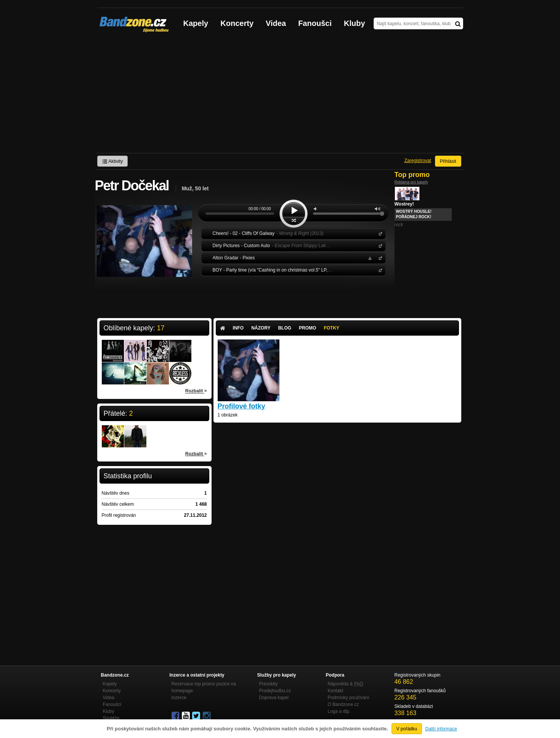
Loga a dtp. (339, 711)
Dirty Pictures (379, 245)
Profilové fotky (241, 406)
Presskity (269, 684)
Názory (261, 328)
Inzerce (179, 698)
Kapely (196, 23)
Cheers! (379, 233)
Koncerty (237, 23)
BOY (379, 270)
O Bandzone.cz (343, 704)
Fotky (331, 328)
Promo (307, 328)
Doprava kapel (274, 698)
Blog (285, 328)
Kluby (355, 23)
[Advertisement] (280, 96)
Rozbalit (196, 391)
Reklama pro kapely (411, 182)
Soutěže (111, 718)
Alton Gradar (379, 258)
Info (238, 328)
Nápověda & (346, 684)
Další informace (441, 729)
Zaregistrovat (418, 161)
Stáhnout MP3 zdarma (369, 258)
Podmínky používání (349, 698)
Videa (276, 23)
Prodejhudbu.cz (275, 691)
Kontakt (336, 691)
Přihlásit (448, 161)
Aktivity (113, 161)
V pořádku (407, 729)
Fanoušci (315, 23)
